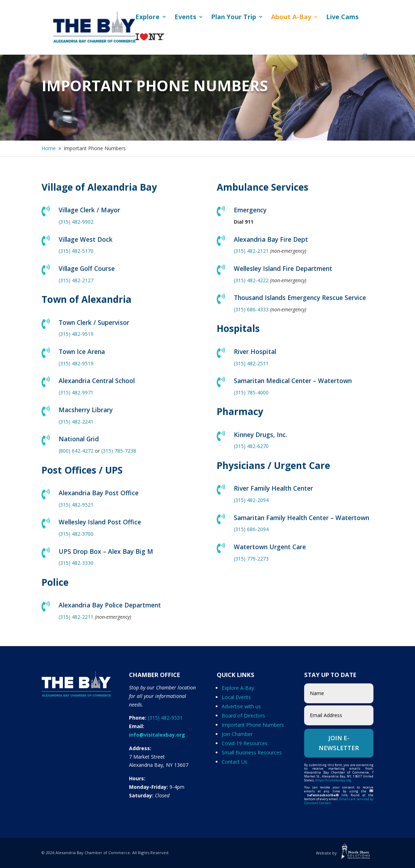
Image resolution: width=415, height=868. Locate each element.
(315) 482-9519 (76, 334)
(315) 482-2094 (251, 500)
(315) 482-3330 (76, 563)
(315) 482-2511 (251, 363)
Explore (147, 18)
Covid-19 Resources (245, 743)
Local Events (236, 697)
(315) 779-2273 (251, 559)
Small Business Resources (252, 752)
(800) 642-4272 (76, 451)
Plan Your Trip (234, 18)
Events (185, 18)
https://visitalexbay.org (333, 780)
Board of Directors (243, 716)
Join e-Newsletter (339, 743)
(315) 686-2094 (251, 529)
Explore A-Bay (238, 688)
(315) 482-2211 (76, 617)
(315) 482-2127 (76, 280)
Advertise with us (241, 706)
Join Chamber (237, 734)
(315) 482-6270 (251, 446)
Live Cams (342, 18)
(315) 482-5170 (76, 251)
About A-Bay (291, 18)
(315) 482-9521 (76, 505)
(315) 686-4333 (251, 309)
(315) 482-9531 (165, 718)
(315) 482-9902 (76, 222)
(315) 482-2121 (251, 251)
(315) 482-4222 (251, 280)
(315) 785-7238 (119, 451)
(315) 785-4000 (251, 392)
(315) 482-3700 (76, 534)
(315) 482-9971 (76, 392)
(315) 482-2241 (76, 422)
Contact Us (235, 762)
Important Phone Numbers (253, 725)
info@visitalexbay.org (157, 735)
